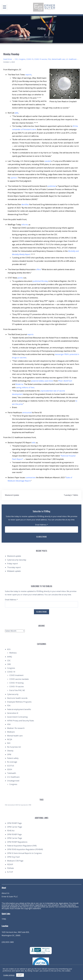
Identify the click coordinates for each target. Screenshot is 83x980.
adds (16, 113)
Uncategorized (13, 781)
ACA (9, 649)
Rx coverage (12, 762)
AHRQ (10, 657)
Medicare (11, 732)
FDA (49, 59)
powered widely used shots (42, 381)
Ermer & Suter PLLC (10, 897)
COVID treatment (16, 675)
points (20, 278)
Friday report (12, 564)
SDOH (10, 769)
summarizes (30, 477)
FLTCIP (10, 872)
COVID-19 (30, 59)
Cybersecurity (13, 694)
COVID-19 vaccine (41, 59)
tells (34, 443)
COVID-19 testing (16, 683)
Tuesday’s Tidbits (71, 495)
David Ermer (8, 59)
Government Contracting (17, 717)
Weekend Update (12, 495)
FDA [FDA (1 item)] (6, 805)
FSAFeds (10, 868)
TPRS (4, 919)
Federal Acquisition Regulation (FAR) (22, 846)
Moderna (19, 384)
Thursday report (14, 567)
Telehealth (12, 773)
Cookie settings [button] (9, 975)
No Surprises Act (14, 747)
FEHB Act (11, 831)
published (52, 186)
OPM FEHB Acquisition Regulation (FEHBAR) (25, 849)
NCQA (10, 739)
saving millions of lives (25, 388)
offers (38, 269)
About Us (5, 893)
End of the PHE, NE (17, 690)
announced (27, 413)
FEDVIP (10, 864)
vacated (48, 161)
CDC (16, 59)
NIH (9, 743)
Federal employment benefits (19, 709)
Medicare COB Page (15, 861)
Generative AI (13, 713)
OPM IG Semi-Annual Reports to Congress (24, 853)
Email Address (42, 525)
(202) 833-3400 (8, 942)
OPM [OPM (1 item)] (30, 805)
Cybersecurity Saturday (17, 560)
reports (28, 75)
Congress (22, 59)
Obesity (10, 751)
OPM (9, 754)
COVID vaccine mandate (19, 679)
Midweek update (14, 571)
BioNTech (68, 381)
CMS (9, 664)
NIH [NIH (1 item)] (17, 805)
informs (25, 225)
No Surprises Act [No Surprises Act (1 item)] (23, 805)
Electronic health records (17, 698)
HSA (9, 724)
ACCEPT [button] (20, 975)
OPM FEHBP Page (14, 823)
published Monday (40, 281)
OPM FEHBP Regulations (17, 842)
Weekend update (14, 556)
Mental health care (58, 59)
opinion (14, 178)
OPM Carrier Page (15, 827)
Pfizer (60, 381)
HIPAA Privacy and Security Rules (21, 721)
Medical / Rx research (16, 728)
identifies (25, 204)
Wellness (13, 653)
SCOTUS (11, 766)
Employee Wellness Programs (19, 702)
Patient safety (13, 758)
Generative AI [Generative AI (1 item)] (12, 805)
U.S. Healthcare (71, 59)
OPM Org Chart (13, 857)
